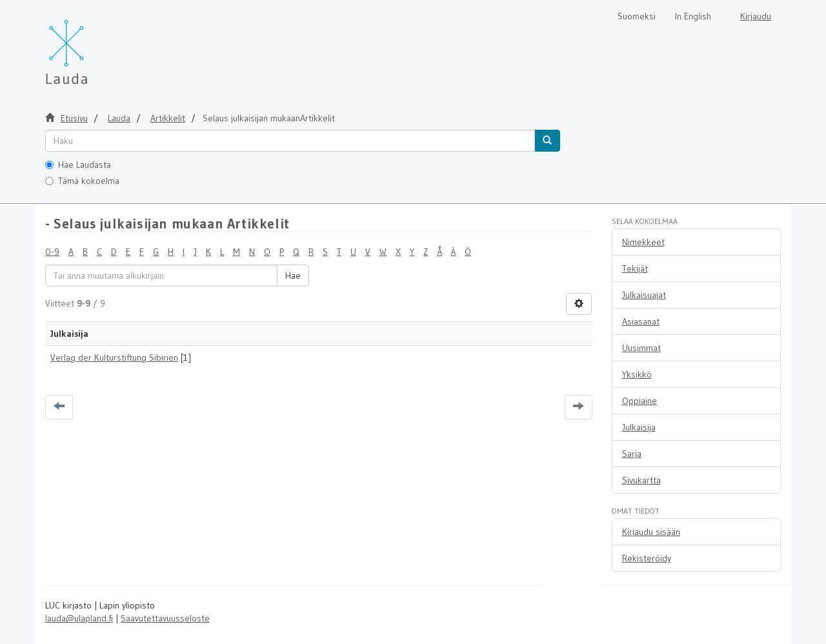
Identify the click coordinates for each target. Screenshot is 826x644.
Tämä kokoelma (82, 181)
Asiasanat (641, 321)
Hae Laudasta (78, 165)
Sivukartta (641, 480)
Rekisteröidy (647, 558)
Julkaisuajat (644, 295)
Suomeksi (637, 16)
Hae (293, 276)
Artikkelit (168, 118)
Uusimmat (641, 348)
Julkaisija (639, 427)
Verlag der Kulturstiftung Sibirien (114, 357)
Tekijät (635, 268)
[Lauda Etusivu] (94, 45)
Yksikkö (637, 374)
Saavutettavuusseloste (165, 618)
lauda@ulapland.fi (79, 618)
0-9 (52, 252)
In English (693, 16)
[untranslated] (290, 141)
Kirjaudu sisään (651, 532)
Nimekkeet (643, 242)
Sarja (632, 454)
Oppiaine (640, 401)
